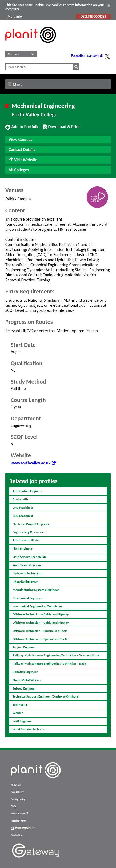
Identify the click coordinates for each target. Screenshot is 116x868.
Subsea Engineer (24, 688)
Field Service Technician (29, 557)
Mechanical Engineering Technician (37, 606)
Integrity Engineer (25, 581)
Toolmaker (20, 705)
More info (15, 16)
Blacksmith (20, 499)
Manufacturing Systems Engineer (36, 590)
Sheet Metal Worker (27, 680)
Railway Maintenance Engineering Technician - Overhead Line (56, 655)
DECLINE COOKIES (93, 16)
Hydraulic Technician (27, 573)
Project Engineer (24, 647)
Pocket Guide (20, 814)
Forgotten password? (87, 55)
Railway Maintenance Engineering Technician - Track (49, 664)
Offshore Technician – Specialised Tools (40, 631)
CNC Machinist (23, 507)
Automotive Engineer (28, 491)
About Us (16, 785)
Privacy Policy (18, 799)
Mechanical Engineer (27, 598)
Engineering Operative (28, 532)
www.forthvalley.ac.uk (33, 463)
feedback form (18, 821)
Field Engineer (23, 549)
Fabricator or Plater (26, 540)
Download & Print (61, 129)
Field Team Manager (27, 565)
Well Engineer (22, 721)
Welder (18, 713)
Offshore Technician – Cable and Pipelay (41, 614)
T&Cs (13, 806)
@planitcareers (23, 828)
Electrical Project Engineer (31, 524)
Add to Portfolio (22, 129)
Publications (17, 835)
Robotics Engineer (25, 672)
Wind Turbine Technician (30, 729)
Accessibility (17, 792)
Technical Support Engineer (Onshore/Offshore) (46, 696)
